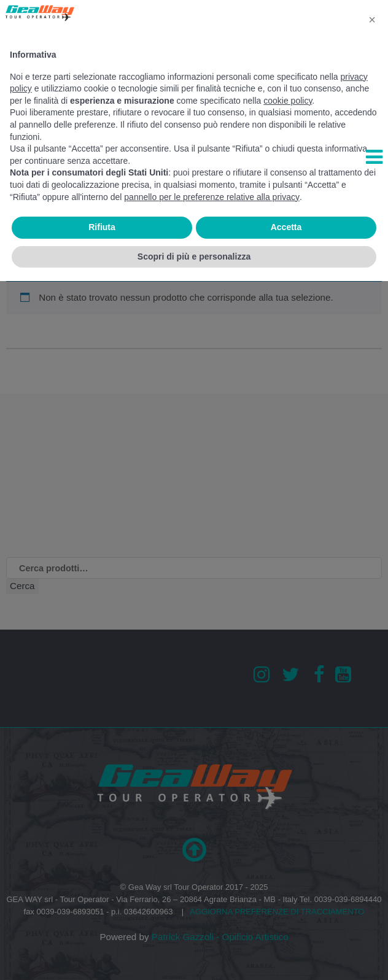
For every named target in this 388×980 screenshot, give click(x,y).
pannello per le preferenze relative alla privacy (212, 197)
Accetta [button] (286, 227)
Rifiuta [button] (102, 227)
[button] (372, 20)
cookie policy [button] (288, 101)
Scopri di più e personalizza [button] (194, 257)
